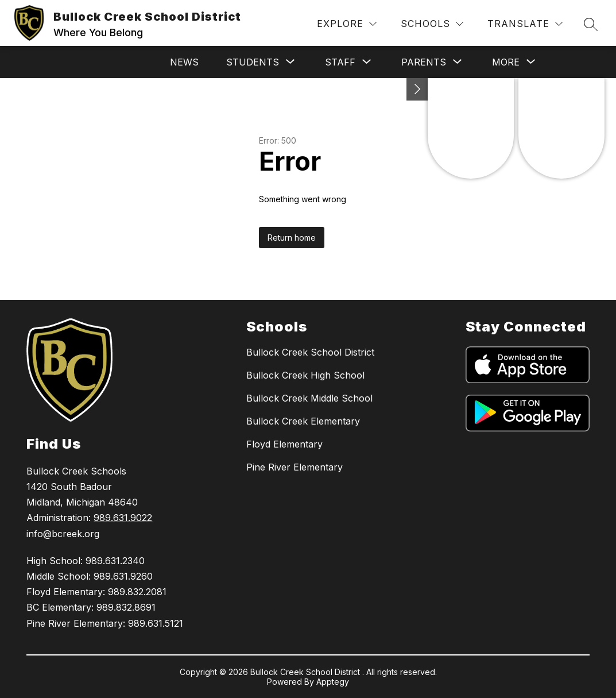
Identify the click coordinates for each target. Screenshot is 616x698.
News (184, 62)
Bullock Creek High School (305, 375)
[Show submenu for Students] (253, 62)
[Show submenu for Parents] (424, 62)
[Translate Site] (525, 24)
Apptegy (333, 682)
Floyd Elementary (284, 444)
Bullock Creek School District (310, 352)
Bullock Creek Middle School (309, 398)
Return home (292, 238)
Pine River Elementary (295, 467)
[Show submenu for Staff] (340, 62)
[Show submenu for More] (506, 62)
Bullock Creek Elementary (303, 421)
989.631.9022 (123, 518)
